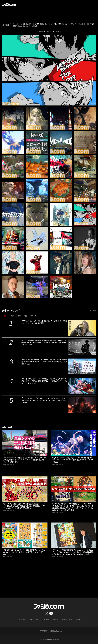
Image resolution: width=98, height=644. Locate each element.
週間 (19, 316)
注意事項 (55, 619)
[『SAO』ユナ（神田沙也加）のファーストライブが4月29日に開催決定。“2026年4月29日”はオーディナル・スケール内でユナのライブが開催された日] (82, 366)
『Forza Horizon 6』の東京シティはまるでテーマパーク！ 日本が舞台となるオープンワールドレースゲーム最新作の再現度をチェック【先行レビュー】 (24, 460)
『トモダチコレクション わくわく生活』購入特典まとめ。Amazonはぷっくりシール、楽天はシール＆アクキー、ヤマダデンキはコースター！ (24, 552)
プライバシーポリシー (35, 619)
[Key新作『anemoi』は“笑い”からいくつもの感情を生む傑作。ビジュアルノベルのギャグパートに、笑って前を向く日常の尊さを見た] (74, 443)
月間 (25, 316)
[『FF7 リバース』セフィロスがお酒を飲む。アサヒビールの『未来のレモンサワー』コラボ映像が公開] (82, 328)
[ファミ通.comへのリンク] (9, 5)
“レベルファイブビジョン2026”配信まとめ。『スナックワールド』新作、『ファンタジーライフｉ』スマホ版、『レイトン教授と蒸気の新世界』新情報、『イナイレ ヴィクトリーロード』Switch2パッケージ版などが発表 (73, 507)
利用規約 (47, 619)
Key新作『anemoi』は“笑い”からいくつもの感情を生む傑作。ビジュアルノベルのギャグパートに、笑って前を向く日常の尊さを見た (73, 460)
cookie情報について (67, 619)
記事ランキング (11, 311)
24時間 (12, 316)
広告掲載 (78, 619)
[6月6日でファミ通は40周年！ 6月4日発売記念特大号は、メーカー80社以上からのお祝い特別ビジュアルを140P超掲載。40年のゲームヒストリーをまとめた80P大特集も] (25, 489)
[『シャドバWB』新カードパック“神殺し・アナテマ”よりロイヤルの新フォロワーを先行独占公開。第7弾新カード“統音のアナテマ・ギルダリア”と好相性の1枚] (82, 386)
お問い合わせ (21, 619)
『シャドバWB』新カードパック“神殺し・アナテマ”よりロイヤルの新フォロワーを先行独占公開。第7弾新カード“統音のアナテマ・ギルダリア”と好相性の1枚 (44, 381)
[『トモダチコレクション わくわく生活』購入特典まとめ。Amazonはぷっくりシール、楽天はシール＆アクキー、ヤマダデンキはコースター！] (25, 535)
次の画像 (56, 32)
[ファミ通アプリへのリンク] (43, 631)
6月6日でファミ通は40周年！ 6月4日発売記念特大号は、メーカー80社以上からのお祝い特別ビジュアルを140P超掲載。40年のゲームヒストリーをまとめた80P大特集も (24, 506)
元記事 (6, 25)
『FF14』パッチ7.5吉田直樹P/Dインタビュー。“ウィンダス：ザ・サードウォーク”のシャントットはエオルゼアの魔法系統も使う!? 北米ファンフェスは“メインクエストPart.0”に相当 (73, 552)
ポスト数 (33, 316)
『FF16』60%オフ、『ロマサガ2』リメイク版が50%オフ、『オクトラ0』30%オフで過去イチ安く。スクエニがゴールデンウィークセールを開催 (44, 400)
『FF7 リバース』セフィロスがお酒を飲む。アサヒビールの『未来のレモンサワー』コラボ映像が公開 (44, 322)
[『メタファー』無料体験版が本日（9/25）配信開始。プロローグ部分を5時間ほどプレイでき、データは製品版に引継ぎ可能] (13, 118)
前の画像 (42, 32)
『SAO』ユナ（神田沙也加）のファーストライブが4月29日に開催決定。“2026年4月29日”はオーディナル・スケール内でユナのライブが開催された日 (44, 362)
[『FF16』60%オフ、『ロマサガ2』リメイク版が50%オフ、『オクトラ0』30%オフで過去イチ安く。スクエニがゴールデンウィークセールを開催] (82, 405)
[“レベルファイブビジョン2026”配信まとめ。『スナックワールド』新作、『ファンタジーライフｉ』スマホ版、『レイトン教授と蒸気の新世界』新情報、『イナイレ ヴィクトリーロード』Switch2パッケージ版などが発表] (74, 489)
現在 (5, 316)
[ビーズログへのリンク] (56, 631)
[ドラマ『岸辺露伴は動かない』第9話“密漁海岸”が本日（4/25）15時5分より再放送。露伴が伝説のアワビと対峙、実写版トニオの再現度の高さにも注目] (82, 347)
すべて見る (93, 311)
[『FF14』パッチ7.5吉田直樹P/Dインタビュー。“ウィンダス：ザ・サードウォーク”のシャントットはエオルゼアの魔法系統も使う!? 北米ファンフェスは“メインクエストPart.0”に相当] (74, 535)
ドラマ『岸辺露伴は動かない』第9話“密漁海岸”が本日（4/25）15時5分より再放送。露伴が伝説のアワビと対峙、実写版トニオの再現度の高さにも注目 (44, 343)
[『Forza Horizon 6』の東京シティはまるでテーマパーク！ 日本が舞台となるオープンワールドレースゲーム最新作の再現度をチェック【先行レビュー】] (25, 443)
